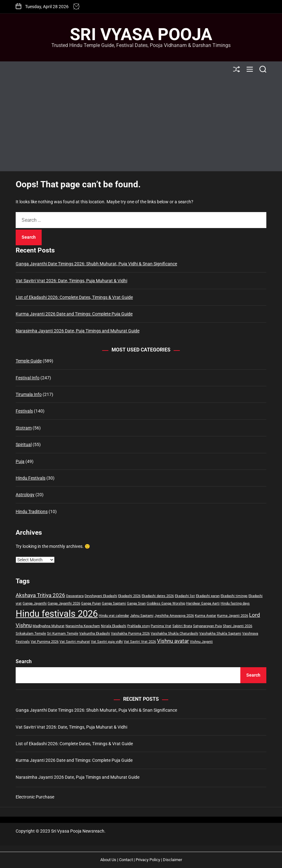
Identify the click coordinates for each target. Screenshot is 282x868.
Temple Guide (29, 361)
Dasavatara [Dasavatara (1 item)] (75, 596)
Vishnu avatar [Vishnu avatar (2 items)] (173, 641)
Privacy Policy (148, 860)
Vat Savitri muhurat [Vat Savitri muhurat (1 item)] (75, 642)
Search (24, 661)
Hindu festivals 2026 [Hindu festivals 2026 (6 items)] (57, 614)
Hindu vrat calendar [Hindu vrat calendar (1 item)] (114, 616)
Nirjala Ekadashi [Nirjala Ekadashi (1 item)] (114, 626)
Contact (126, 860)
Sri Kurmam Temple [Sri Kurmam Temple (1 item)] (63, 634)
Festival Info (28, 378)
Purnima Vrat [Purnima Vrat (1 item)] (161, 626)
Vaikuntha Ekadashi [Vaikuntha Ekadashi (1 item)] (95, 634)
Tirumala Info (29, 394)
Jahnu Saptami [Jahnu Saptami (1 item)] (142, 616)
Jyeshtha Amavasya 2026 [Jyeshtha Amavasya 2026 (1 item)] (174, 616)
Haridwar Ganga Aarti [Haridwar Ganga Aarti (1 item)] (203, 603)
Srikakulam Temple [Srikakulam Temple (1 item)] (31, 634)
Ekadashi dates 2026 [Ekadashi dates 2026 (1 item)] (158, 596)
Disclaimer (172, 860)
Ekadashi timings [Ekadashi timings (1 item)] (234, 596)
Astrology (25, 495)
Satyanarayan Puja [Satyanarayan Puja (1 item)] (207, 626)
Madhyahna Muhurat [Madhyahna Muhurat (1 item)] (49, 626)
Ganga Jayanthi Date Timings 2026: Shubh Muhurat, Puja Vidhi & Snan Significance (96, 264)
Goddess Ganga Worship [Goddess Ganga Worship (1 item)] (166, 603)
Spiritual (24, 444)
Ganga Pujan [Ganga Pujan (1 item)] (91, 603)
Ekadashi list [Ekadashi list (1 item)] (185, 596)
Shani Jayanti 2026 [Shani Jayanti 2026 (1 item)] (238, 626)
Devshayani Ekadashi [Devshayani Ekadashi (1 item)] (101, 596)
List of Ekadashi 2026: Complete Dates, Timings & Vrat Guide (74, 297)
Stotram (24, 428)
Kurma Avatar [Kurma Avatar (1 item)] (206, 616)
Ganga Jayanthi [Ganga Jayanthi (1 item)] (35, 603)
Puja (20, 461)
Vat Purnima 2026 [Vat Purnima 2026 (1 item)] (45, 642)
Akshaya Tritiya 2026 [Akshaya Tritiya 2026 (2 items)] (40, 595)
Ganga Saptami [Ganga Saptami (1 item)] (114, 603)
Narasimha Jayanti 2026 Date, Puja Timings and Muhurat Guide (78, 331)
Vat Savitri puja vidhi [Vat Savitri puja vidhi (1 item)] (107, 642)
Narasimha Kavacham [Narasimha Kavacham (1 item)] (83, 626)
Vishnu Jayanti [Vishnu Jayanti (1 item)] (201, 642)
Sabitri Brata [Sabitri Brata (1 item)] (182, 626)
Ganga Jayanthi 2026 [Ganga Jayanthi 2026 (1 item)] (64, 603)
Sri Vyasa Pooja (141, 34)
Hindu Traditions (32, 512)
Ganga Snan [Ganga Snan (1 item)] (136, 603)
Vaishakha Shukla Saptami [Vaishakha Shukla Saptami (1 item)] (220, 634)
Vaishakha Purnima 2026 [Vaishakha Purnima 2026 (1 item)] (130, 634)
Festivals (24, 411)
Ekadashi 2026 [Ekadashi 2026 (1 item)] (129, 596)
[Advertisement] (141, 124)
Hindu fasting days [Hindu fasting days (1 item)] (235, 603)
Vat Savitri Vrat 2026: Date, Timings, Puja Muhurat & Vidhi (71, 281)
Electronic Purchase (35, 797)
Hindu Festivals (31, 478)
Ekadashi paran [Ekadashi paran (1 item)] (208, 596)
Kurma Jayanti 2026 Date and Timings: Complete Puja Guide (74, 314)
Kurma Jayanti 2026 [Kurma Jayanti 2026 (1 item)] (233, 616)
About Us (108, 860)
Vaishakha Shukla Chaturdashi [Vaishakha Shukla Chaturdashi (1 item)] (175, 634)
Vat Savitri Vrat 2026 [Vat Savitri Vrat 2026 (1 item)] (140, 642)
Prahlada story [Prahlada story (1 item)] (138, 626)
